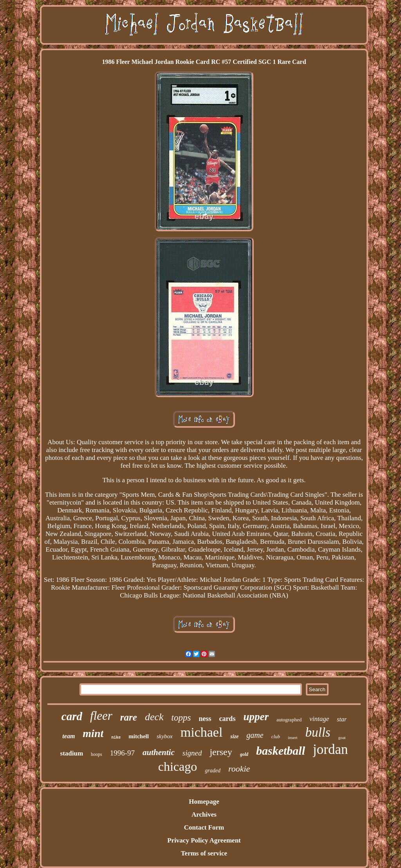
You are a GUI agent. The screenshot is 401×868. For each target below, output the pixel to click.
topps (181, 718)
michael (202, 732)
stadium (72, 753)
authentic (159, 752)
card (72, 716)
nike (116, 738)
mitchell (139, 736)
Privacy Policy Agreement (204, 840)
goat (342, 737)
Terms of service (204, 853)
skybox (165, 736)
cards (227, 719)
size (234, 736)
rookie (239, 769)
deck (154, 717)
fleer (101, 716)
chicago (178, 766)
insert (293, 737)
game (255, 735)
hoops (97, 754)
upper (256, 717)
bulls (318, 732)
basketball (281, 751)
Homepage (204, 802)
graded (213, 771)
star (342, 719)
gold (244, 754)
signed (192, 753)
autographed (289, 720)
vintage (319, 719)
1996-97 (122, 753)
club (276, 736)
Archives (204, 814)
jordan (330, 749)
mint (93, 733)
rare (129, 717)
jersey (221, 752)
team (69, 736)
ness (205, 719)
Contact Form (204, 827)
